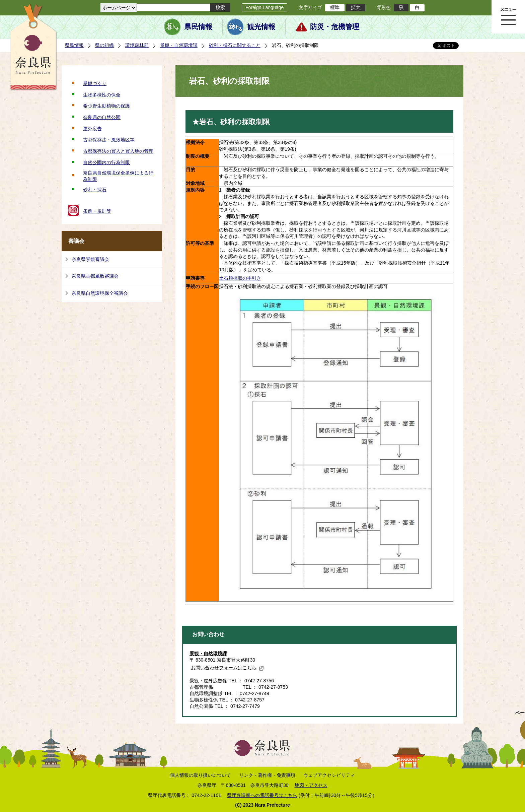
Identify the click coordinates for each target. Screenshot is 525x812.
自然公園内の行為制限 (106, 162)
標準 (335, 7)
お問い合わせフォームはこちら (227, 668)
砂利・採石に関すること (235, 45)
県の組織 (104, 45)
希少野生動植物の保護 (106, 106)
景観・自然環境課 (179, 45)
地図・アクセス (311, 785)
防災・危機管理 (335, 27)
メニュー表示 (508, 17)
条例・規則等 (97, 211)
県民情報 (198, 27)
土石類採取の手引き (240, 278)
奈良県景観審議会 (90, 259)
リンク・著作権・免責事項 (267, 775)
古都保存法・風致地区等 (109, 140)
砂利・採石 (95, 190)
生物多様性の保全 (102, 95)
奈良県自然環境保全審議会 (100, 293)
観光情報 (261, 27)
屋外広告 (92, 129)
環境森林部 (137, 45)
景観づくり (95, 83)
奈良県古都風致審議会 (95, 276)
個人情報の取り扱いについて (201, 775)
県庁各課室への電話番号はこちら (262, 795)
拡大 (356, 7)
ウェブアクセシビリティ (329, 775)
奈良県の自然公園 (102, 117)
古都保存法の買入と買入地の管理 (118, 151)
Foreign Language (265, 7)
